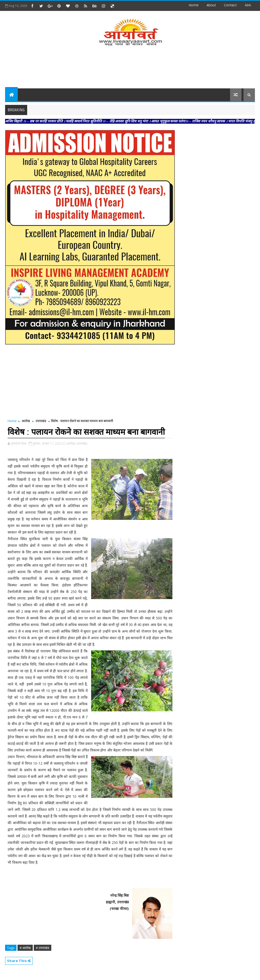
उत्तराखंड (41, 421)
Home (194, 5)
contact (230, 5)
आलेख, (71, 443)
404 (248, 5)
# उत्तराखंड (43, 948)
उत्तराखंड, (82, 443)
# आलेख (25, 948)
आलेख (26, 421)
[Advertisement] (130, 68)
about (211, 5)
